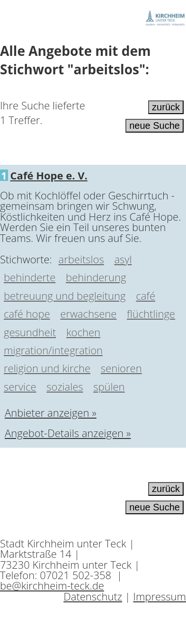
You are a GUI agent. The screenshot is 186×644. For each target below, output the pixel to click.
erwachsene (88, 313)
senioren (121, 368)
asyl (123, 259)
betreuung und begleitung (65, 295)
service (20, 386)
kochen (83, 332)
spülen (109, 386)
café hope (27, 313)
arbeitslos (81, 259)
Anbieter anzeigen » (51, 412)
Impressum (159, 596)
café (146, 295)
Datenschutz (93, 596)
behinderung (96, 277)
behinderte (30, 277)
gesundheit (30, 332)
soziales (65, 386)
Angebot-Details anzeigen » (68, 433)
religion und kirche (47, 368)
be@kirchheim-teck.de (52, 585)
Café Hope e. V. (49, 175)
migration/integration (53, 350)
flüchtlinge (151, 313)
